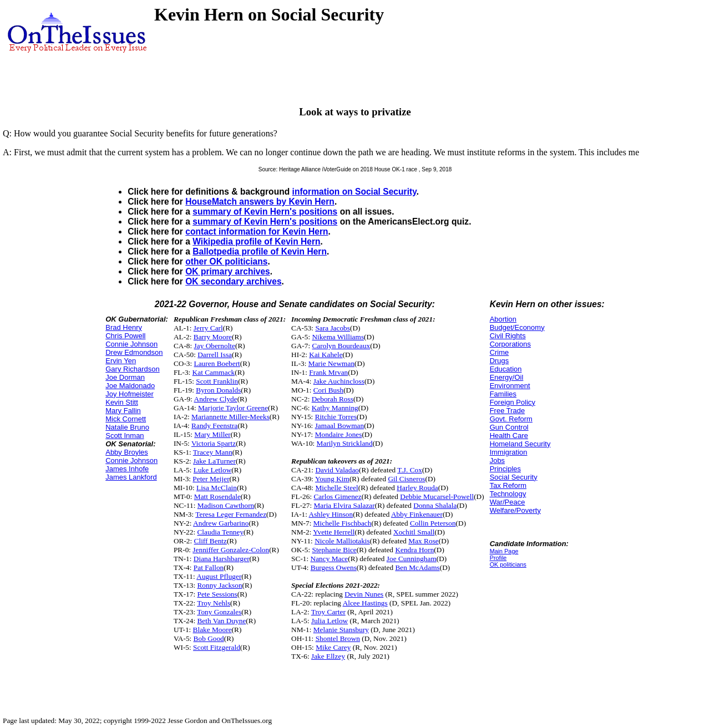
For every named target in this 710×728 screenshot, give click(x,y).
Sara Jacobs (333, 328)
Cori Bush (328, 390)
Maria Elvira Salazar (344, 505)
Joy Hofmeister (130, 394)
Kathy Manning (335, 408)
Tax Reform (508, 485)
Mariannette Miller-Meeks (230, 417)
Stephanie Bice (334, 550)
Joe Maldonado (130, 386)
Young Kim (332, 479)
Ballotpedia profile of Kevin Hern (260, 251)
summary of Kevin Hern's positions (265, 212)
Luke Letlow (212, 470)
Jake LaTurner (214, 461)
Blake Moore (212, 630)
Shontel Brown (338, 638)
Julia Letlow (329, 621)
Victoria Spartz (214, 443)
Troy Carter (328, 612)
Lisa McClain (217, 488)
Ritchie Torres (336, 417)
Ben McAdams (417, 567)
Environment (510, 386)
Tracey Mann (213, 452)
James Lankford (131, 477)
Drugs (499, 361)
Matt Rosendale (217, 497)
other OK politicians (226, 261)
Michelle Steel (336, 488)
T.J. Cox (410, 470)
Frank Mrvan (328, 372)
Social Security (514, 477)
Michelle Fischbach (343, 523)
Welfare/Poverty (515, 510)
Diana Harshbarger (222, 559)
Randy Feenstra (214, 426)
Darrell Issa (215, 355)
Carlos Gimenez (337, 497)
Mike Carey (333, 647)
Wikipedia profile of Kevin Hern (256, 241)
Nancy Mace (329, 559)
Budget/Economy (517, 327)
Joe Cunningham (412, 559)
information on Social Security (354, 192)
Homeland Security (520, 444)
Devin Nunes (364, 594)
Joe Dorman (125, 377)
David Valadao (337, 470)
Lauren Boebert (217, 363)
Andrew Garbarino (221, 523)
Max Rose (423, 541)
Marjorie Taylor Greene (233, 408)
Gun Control (509, 427)
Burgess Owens (334, 567)
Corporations (510, 344)
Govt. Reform (511, 419)
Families (503, 394)
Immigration (509, 452)
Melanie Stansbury (341, 630)
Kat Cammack (214, 372)
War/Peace (508, 502)
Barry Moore (213, 337)
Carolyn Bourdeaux (341, 346)
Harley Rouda (417, 488)
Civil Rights (508, 336)
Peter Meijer (211, 479)
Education (506, 369)
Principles (505, 469)
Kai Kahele (326, 355)
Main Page (504, 551)
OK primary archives (228, 271)
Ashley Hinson (331, 514)
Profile (498, 558)
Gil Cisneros (406, 479)
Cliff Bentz (211, 541)
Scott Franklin (217, 381)
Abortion (503, 319)
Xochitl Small (414, 532)
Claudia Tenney (220, 532)
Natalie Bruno (127, 427)
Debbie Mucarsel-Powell (437, 497)
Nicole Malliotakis (342, 541)
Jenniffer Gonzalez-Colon (231, 550)
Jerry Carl (208, 328)
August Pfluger (219, 576)
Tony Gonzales (219, 612)
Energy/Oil (507, 377)
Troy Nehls (214, 603)
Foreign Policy (513, 402)
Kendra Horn (414, 550)
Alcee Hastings (365, 603)
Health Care (509, 436)
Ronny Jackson (219, 585)
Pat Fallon (209, 567)
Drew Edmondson (134, 352)
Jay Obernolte (215, 346)
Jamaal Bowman (339, 426)
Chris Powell (125, 336)
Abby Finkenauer (417, 514)
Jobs (497, 460)
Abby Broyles (127, 452)
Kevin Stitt (122, 402)
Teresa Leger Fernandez (231, 514)
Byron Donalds (218, 390)
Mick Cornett (126, 419)
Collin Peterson (433, 523)
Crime (499, 352)
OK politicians (508, 564)
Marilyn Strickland (345, 443)
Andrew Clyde (216, 399)
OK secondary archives (233, 281)
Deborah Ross (333, 399)
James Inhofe (127, 469)
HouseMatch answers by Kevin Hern (260, 202)
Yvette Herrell (334, 532)
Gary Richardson (133, 369)
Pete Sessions (217, 594)
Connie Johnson (131, 344)
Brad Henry (124, 327)
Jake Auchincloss (339, 381)
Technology (508, 494)
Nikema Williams (338, 337)
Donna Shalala (435, 505)
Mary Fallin (123, 411)
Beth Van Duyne (221, 621)
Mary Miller (212, 434)
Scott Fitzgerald (217, 647)
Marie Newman (331, 363)
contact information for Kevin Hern (257, 231)
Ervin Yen (121, 361)
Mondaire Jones (339, 434)
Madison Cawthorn (226, 505)
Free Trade (508, 411)
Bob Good (209, 638)
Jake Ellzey (328, 656)
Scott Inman (125, 436)
